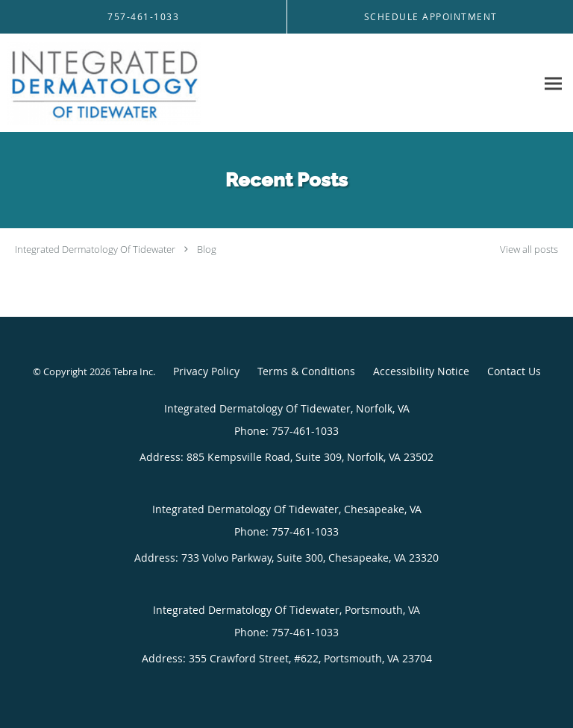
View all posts (529, 250)
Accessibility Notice (421, 371)
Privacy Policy (206, 371)
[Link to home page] (138, 83)
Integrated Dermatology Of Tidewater (95, 249)
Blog (207, 249)
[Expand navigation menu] (553, 83)
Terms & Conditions (306, 371)
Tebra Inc (133, 371)
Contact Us (514, 371)
